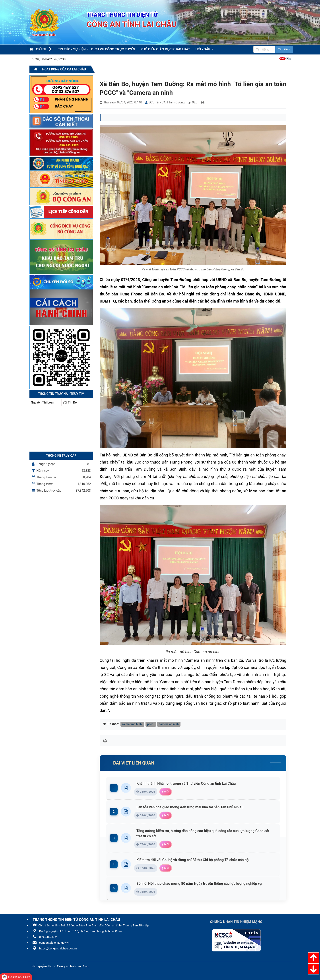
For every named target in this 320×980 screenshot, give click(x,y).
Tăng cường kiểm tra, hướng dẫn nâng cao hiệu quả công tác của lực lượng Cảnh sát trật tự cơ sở (205, 833)
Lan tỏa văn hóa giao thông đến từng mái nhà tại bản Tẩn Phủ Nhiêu (191, 807)
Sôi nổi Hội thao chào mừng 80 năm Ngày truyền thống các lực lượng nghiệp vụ (200, 884)
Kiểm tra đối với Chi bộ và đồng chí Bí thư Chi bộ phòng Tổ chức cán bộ (194, 860)
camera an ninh (169, 724)
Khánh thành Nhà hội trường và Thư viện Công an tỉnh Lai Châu (187, 783)
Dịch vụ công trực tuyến (113, 49)
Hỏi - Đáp (203, 49)
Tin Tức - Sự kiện (72, 49)
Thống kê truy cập (61, 456)
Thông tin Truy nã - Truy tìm (61, 394)
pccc (151, 724)
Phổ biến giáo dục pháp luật (165, 49)
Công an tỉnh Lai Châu (73, 966)
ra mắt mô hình (132, 724)
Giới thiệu (44, 49)
